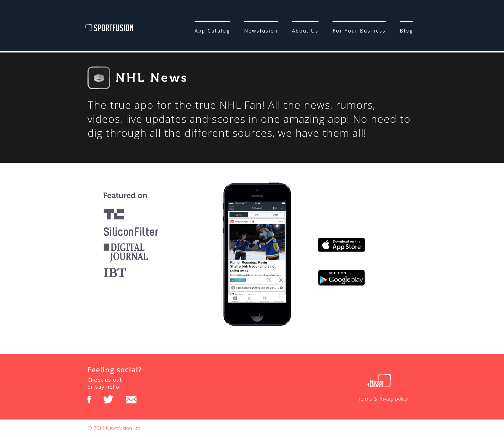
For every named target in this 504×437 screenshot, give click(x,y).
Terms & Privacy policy (383, 399)
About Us (305, 31)
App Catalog (212, 31)
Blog (406, 31)
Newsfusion (261, 31)
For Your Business (359, 31)
